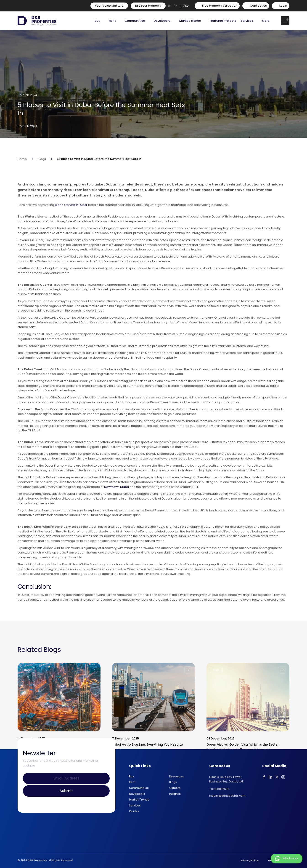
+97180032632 (219, 789)
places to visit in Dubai (71, 215)
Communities (135, 21)
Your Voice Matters (109, 6)
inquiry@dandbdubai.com (227, 796)
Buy (97, 21)
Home (22, 169)
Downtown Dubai (116, 497)
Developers (162, 21)
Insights (175, 794)
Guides (134, 811)
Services (247, 21)
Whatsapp (287, 859)
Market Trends (139, 800)
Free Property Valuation (217, 6)
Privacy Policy (250, 861)
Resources (177, 777)
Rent (112, 21)
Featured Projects (223, 21)
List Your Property (148, 6)
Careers (175, 788)
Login (281, 6)
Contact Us (256, 6)
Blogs (42, 169)
